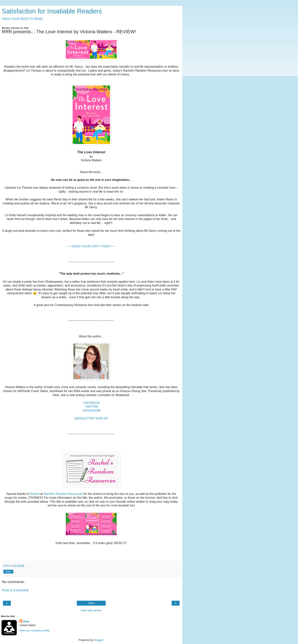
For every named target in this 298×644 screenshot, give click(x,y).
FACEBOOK (92, 403)
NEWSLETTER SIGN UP (91, 418)
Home (91, 603)
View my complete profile (35, 631)
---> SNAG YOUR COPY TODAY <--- (91, 246)
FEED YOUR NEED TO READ (22, 19)
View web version (91, 610)
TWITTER (92, 407)
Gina (26, 621)
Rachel (35, 494)
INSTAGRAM (92, 411)
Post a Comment (15, 590)
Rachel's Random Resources (63, 494)
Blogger (99, 640)
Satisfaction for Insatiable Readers (52, 11)
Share (8, 572)
